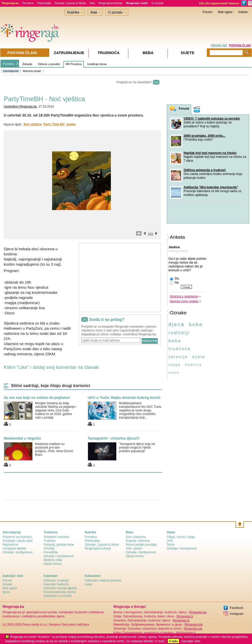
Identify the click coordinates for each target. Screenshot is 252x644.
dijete (199, 357)
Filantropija (44, 3)
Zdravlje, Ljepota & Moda (70, 3)
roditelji (179, 333)
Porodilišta (51, 552)
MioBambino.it (186, 633)
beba (175, 341)
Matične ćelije (53, 560)
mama (174, 372)
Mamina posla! (32, 71)
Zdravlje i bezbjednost (18, 552)
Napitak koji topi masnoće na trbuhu (210, 153)
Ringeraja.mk (194, 625)
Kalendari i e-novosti (58, 596)
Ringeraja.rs (185, 616)
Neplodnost (10, 545)
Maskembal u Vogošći (22, 438)
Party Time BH (54, 124)
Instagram (236, 614)
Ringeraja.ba (198, 612)
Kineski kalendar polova (60, 592)
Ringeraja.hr (181, 620)
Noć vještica (33, 124)
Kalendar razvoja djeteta (60, 588)
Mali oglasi (225, 12)
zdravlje (178, 357)
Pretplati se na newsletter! (134, 82)
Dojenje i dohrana (138, 541)
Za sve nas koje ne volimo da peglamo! (37, 398)
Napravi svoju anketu (184, 301)
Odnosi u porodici (49, 64)
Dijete (188, 53)
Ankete (243, 12)
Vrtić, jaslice (134, 548)
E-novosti (158, 3)
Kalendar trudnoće (56, 584)
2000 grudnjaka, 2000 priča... (205, 136)
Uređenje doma (97, 64)
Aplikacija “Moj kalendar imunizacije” (211, 187)
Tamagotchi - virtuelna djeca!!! (114, 438)
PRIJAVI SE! (219, 45)
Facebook (236, 608)
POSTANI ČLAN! (240, 45)
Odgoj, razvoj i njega (181, 537)
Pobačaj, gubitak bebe (59, 545)
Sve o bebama (136, 537)
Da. (175, 279)
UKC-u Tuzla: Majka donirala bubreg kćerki (124, 398)
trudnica (193, 365)
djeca (177, 324)
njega (175, 365)
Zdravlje (27, 64)
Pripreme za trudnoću (17, 537)
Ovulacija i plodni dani (18, 541)
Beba (148, 53)
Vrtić (170, 541)
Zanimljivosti (11, 71)
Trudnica (50, 541)
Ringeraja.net (193, 629)
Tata (92, 3)
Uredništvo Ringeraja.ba (20, 107)
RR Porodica (74, 64)
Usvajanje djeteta (14, 548)
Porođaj (49, 548)
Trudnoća (109, 53)
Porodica (28, 3)
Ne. (175, 283)
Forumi (207, 12)
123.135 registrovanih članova (219, 3)
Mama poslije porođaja (141, 545)
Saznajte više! (191, 641)
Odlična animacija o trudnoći (205, 170)
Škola (171, 545)
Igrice (6, 592)
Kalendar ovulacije (56, 580)
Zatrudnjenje (69, 53)
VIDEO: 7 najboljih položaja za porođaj (212, 119)
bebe (196, 324)
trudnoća (180, 349)
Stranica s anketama (184, 296)
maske (71, 124)
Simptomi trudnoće (56, 537)
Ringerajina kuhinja (110, 3)
